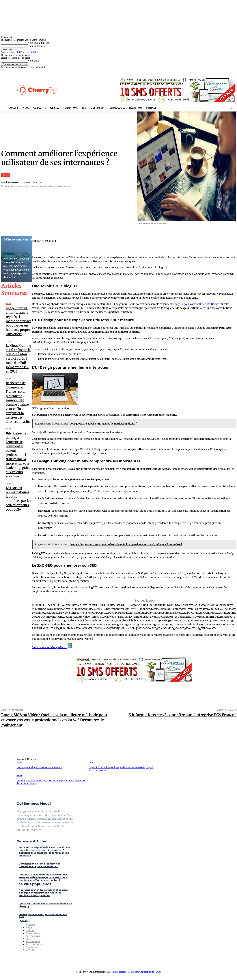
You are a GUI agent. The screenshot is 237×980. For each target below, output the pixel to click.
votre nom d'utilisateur (39, 43)
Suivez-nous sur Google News (52, 647)
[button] (232, 108)
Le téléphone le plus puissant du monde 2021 (43, 916)
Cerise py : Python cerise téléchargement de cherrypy (45, 905)
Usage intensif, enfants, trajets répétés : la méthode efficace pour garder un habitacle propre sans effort (19, 321)
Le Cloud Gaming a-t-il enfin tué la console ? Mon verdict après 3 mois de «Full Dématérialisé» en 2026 (19, 358)
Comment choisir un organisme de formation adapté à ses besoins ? (40, 865)
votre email (34, 61)
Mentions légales (118, 972)
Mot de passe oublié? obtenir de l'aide (20, 52)
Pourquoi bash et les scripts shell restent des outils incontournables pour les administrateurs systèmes (43, 893)
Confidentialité (147, 972)
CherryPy (5, 186)
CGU (158, 972)
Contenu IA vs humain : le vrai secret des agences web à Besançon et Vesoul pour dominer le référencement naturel (43, 877)
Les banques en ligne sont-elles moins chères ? (39, 767)
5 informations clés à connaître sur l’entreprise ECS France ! (182, 715)
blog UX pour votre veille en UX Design (197, 304)
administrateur (12, 182)
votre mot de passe (37, 46)
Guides (20, 762)
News (6, 175)
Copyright (133, 972)
